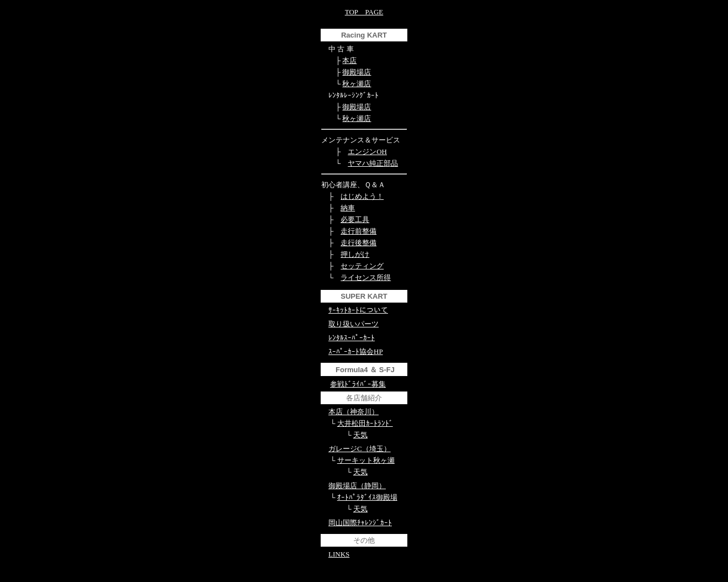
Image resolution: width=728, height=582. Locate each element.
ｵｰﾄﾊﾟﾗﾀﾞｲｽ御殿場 (367, 497)
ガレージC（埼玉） (360, 449)
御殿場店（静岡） (357, 486)
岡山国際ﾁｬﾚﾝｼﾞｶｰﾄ (360, 523)
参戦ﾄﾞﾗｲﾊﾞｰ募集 (358, 384)
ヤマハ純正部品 (373, 163)
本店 (349, 60)
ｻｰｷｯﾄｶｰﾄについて (358, 310)
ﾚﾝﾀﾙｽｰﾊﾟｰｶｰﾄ (352, 338)
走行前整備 (358, 231)
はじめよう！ (362, 196)
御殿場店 (357, 72)
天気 (360, 435)
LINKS (339, 554)
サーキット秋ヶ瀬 (366, 460)
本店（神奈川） (354, 412)
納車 (348, 208)
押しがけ (355, 254)
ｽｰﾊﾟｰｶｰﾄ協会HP (356, 351)
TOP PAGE (364, 12)
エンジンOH (367, 152)
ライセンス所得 (366, 277)
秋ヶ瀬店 (357, 84)
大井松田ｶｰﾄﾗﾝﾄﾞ (365, 423)
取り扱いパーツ (354, 324)
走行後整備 (358, 243)
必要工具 (355, 219)
